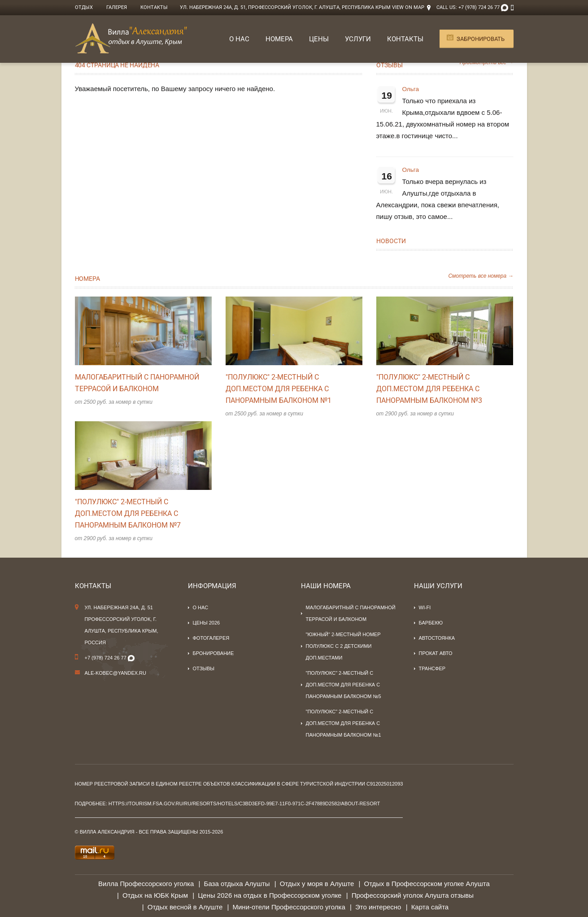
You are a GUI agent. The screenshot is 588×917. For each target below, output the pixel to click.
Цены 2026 (207, 623)
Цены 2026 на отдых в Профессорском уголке (270, 895)
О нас (239, 39)
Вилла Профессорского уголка (146, 884)
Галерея (117, 7)
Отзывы (390, 65)
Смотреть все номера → (481, 276)
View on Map (408, 7)
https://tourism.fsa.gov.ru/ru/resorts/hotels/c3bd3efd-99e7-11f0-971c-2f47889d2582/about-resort (244, 803)
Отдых (84, 7)
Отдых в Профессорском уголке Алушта (427, 884)
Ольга (411, 89)
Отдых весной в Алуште (185, 907)
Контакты (154, 7)
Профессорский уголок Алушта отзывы (413, 895)
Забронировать (481, 39)
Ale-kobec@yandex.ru (116, 673)
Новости (391, 241)
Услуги (358, 39)
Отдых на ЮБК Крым (155, 895)
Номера (279, 39)
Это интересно (378, 907)
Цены (319, 39)
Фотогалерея (211, 638)
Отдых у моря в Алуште (317, 884)
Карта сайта (430, 907)
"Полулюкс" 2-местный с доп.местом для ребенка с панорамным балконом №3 (429, 389)
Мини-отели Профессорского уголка (289, 907)
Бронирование (213, 653)
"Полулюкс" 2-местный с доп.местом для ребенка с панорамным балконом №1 (279, 389)
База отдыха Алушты (237, 884)
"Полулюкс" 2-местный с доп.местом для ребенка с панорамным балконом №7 (128, 513)
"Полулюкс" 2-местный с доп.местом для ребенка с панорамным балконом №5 (344, 685)
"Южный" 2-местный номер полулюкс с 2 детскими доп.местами (343, 646)
